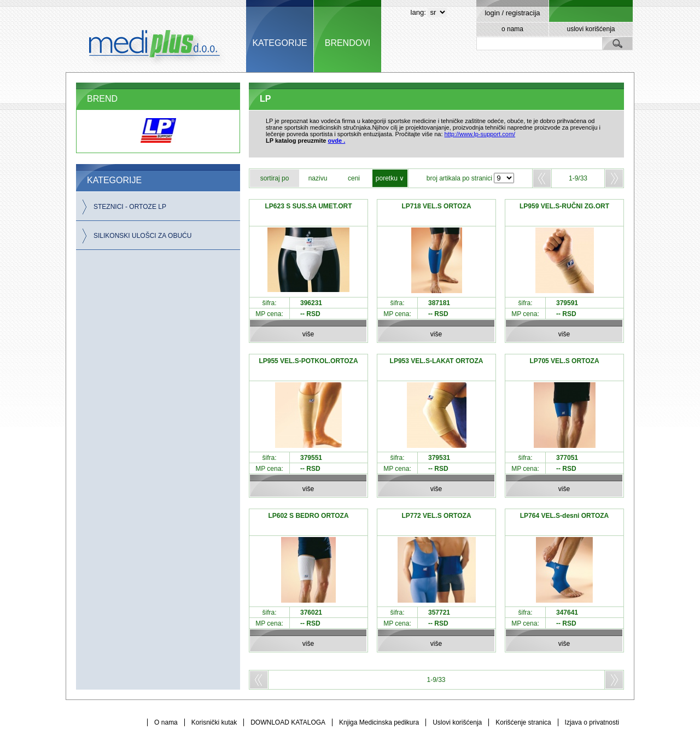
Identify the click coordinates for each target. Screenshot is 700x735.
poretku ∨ (390, 178)
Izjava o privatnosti (592, 722)
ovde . (337, 141)
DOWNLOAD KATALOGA (288, 722)
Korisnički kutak (214, 722)
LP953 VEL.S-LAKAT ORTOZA (437, 361)
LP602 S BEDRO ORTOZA (308, 516)
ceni (354, 178)
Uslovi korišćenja (457, 722)
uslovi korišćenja (591, 29)
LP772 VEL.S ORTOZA (436, 516)
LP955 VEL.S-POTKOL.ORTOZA (308, 361)
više (308, 334)
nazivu (318, 178)
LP (265, 99)
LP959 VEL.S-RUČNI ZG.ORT (564, 206)
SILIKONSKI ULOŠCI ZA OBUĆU (142, 236)
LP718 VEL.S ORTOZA (436, 206)
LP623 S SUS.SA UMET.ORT (309, 206)
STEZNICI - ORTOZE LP (130, 207)
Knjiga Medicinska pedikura (379, 722)
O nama (166, 722)
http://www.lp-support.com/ (480, 134)
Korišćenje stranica (523, 722)
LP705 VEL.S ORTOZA (564, 361)
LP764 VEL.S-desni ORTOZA (564, 516)
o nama (512, 29)
